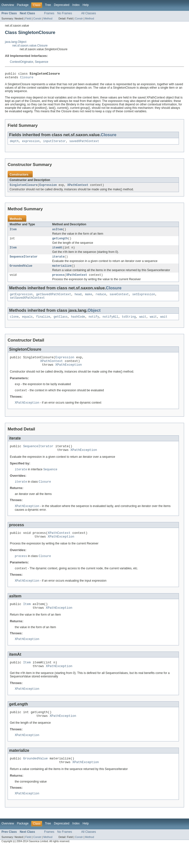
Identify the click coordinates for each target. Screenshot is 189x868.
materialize (62, 271)
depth (14, 143)
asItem (57, 232)
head (78, 300)
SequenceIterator (24, 261)
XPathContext (78, 187)
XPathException (69, 374)
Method (48, 18)
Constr (37, 18)
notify (94, 324)
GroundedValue (21, 271)
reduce (101, 300)
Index (76, 5)
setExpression (144, 300)
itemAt (57, 251)
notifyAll (110, 324)
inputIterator (54, 143)
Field (28, 18)
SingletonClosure (24, 187)
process (58, 280)
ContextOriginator (22, 62)
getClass (61, 324)
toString (129, 324)
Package (23, 5)
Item (13, 232)
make (89, 300)
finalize (43, 324)
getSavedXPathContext (54, 300)
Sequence (41, 62)
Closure (27, 79)
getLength (60, 242)
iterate (58, 261)
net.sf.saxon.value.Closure (30, 46)
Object (94, 317)
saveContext (119, 300)
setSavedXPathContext (27, 304)
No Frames (65, 13)
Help (86, 5)
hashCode (78, 324)
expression (31, 143)
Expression (48, 187)
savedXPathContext (84, 143)
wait (143, 324)
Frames (49, 13)
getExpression (21, 300)
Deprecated (62, 5)
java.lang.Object (16, 42)
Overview (8, 5)
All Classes (89, 13)
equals (27, 324)
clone (14, 324)
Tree (48, 5)
